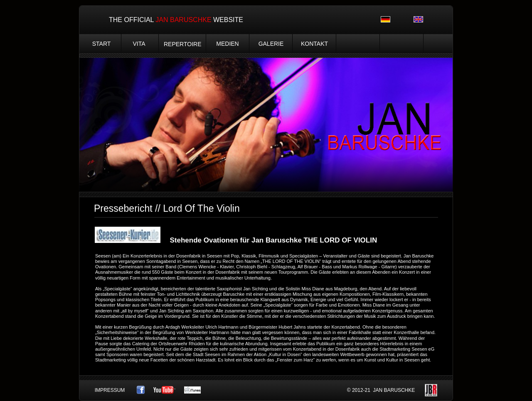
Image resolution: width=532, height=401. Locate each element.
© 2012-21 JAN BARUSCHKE (381, 390)
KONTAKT (314, 44)
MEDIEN (227, 44)
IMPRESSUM (110, 390)
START (102, 44)
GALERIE (271, 44)
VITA (139, 44)
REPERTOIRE (183, 44)
